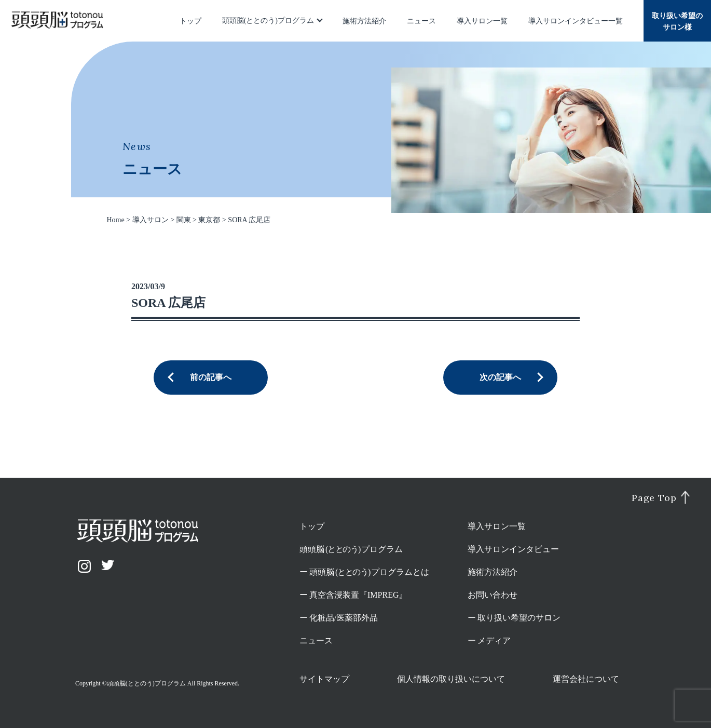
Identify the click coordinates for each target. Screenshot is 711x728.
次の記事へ (500, 377)
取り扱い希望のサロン (519, 618)
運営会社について (586, 679)
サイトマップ (324, 679)
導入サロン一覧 (482, 21)
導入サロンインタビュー (513, 549)
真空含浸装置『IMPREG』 (358, 595)
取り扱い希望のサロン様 (677, 22)
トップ (190, 21)
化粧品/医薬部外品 (344, 618)
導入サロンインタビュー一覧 (576, 21)
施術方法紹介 (364, 21)
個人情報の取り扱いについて (451, 679)
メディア (494, 641)
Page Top (654, 498)
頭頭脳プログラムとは (369, 572)
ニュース (421, 21)
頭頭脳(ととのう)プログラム (268, 21)
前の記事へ (211, 377)
